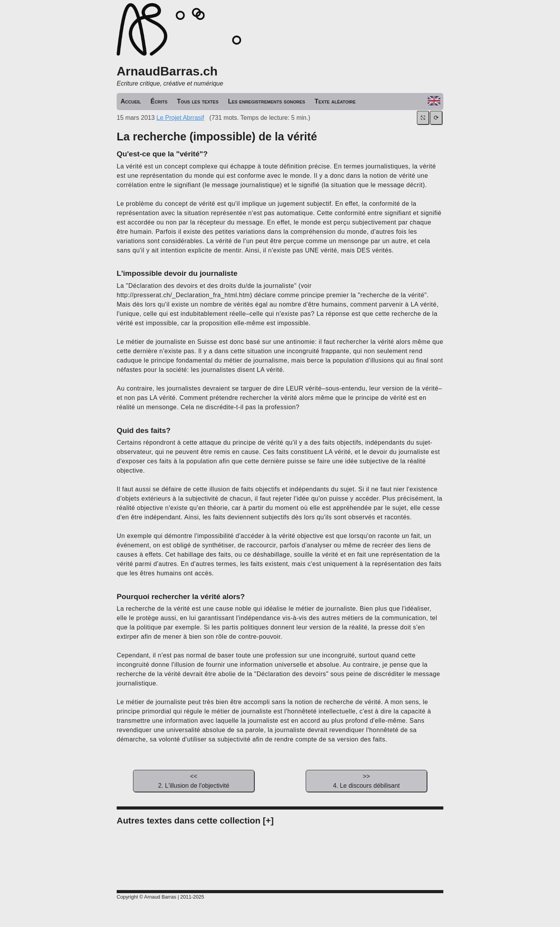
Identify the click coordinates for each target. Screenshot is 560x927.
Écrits (159, 101)
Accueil (131, 101)
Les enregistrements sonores (266, 101)
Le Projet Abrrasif (180, 118)
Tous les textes (198, 101)
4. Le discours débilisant (366, 780)
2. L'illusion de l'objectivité (194, 780)
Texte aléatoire (335, 101)
